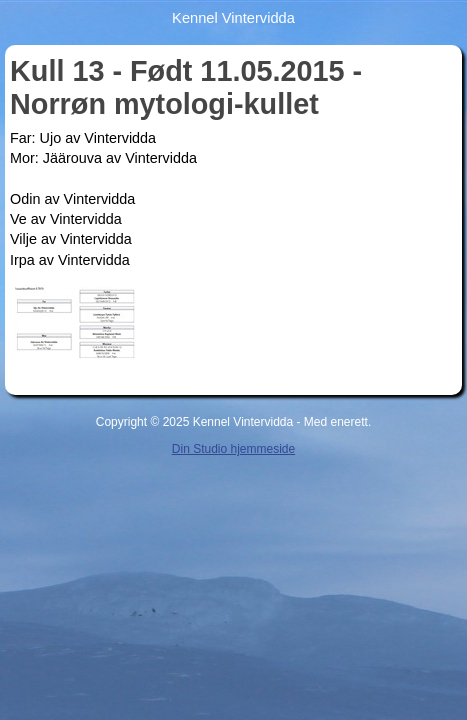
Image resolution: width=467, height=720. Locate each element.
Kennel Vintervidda (233, 18)
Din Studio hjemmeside (233, 449)
